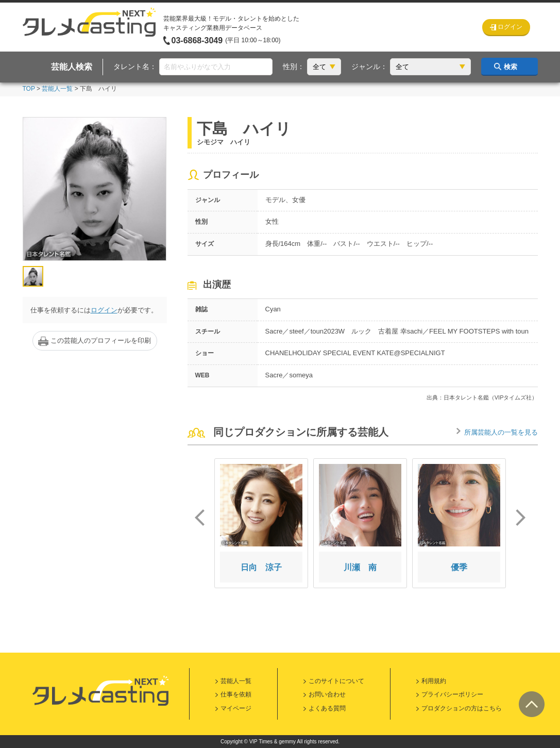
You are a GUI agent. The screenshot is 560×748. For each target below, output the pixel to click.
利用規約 (434, 681)
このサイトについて (336, 681)
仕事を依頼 (236, 694)
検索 (511, 67)
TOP (29, 89)
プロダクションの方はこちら (462, 708)
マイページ (236, 708)
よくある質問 (327, 708)
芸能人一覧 (57, 89)
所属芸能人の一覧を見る (501, 432)
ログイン (104, 310)
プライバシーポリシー (452, 694)
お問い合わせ (327, 694)
